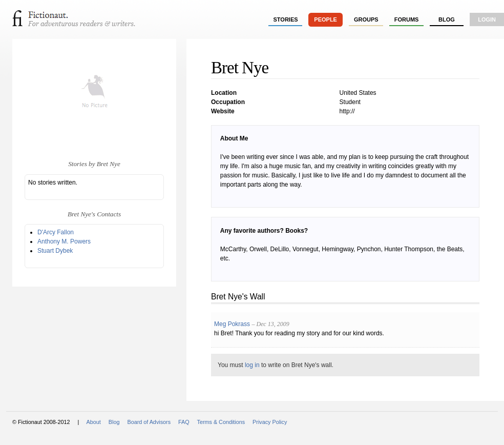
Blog (447, 19)
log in (252, 365)
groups (366, 19)
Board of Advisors (149, 422)
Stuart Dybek (55, 251)
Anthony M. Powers (64, 241)
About (94, 422)
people (325, 19)
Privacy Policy (270, 422)
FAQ (184, 422)
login (487, 19)
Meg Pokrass (232, 324)
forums (407, 19)
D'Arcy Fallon (56, 232)
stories (286, 19)
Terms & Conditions (221, 422)
